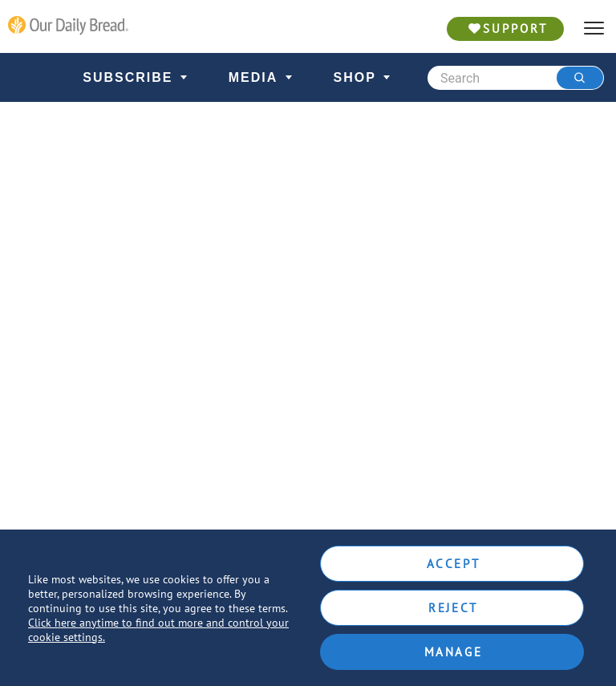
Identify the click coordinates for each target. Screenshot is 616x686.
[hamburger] (594, 28)
